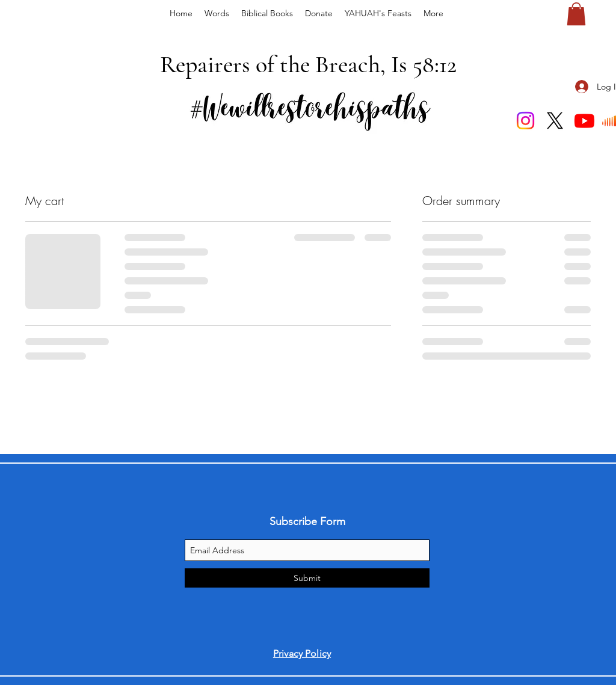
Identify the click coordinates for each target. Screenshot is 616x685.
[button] (576, 14)
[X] (555, 121)
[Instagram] (525, 121)
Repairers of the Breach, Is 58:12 (308, 64)
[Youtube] (584, 121)
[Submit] (307, 578)
